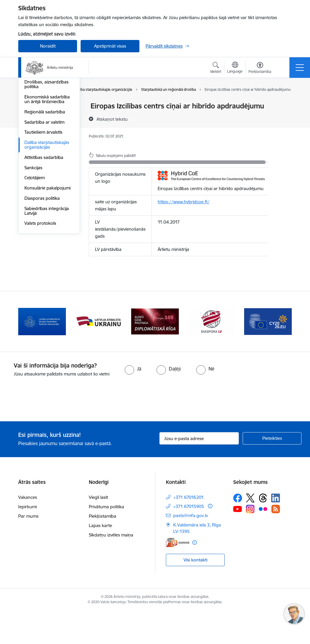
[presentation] (49, 433)
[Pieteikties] (272, 472)
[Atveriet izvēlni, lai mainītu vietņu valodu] (235, 68)
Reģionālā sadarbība (45, 182)
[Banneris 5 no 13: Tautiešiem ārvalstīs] (211, 354)
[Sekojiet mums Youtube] (238, 542)
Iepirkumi (27, 540)
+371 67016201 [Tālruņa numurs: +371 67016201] (189, 530)
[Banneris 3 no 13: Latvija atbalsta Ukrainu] (99, 354)
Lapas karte (100, 559)
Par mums (28, 549)
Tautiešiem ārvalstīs (43, 202)
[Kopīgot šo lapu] (284, 118)
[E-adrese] (178, 576)
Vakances (28, 530)
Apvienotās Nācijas (43, 116)
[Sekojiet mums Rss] (276, 542)
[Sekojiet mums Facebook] (238, 531)
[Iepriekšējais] (28, 355)
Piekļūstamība (102, 549)
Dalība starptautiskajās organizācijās (47, 215)
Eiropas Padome (41, 127)
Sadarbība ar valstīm (44, 192)
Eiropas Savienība (42, 106)
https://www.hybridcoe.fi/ (184, 202)
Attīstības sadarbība (44, 227)
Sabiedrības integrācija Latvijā (47, 281)
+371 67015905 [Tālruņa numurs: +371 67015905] (189, 540)
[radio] (133, 402)
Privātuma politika (106, 540)
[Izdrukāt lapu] (284, 104)
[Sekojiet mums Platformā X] (250, 531)
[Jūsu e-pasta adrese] (199, 472)
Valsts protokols (40, 293)
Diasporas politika (42, 268)
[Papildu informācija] (210, 539)
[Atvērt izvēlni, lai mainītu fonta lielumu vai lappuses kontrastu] (260, 68)
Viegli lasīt (98, 530)
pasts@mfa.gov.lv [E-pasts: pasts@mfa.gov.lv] (191, 549)
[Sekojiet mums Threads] (263, 531)
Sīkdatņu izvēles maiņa (111, 568)
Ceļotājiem (35, 248)
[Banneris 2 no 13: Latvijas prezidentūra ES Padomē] (42, 354)
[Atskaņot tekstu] (112, 119)
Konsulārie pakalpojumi (47, 258)
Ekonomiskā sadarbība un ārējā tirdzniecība (47, 169)
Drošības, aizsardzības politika (46, 154)
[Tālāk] (282, 355)
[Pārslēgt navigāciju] (300, 68)
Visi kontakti (195, 593)
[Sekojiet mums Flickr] (263, 542)
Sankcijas (33, 238)
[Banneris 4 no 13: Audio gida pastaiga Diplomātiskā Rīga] (155, 354)
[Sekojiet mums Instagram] (250, 542)
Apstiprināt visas (110, 46)
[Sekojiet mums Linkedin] (276, 531)
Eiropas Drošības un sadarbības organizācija (48, 139)
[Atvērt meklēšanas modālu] (216, 68)
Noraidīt (48, 46)
